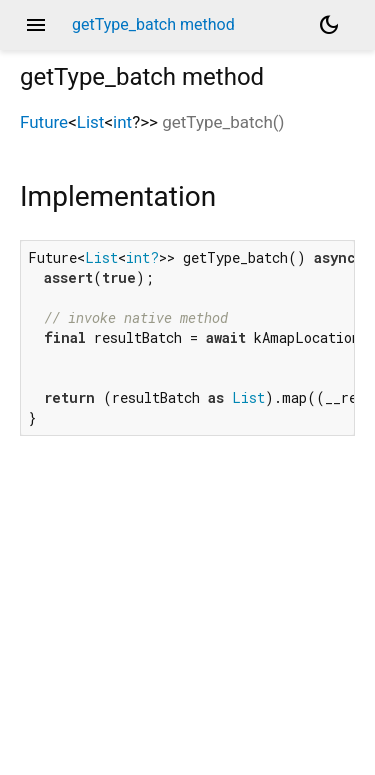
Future (44, 122)
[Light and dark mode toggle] (329, 25)
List (91, 122)
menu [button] (36, 25)
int (122, 122)
